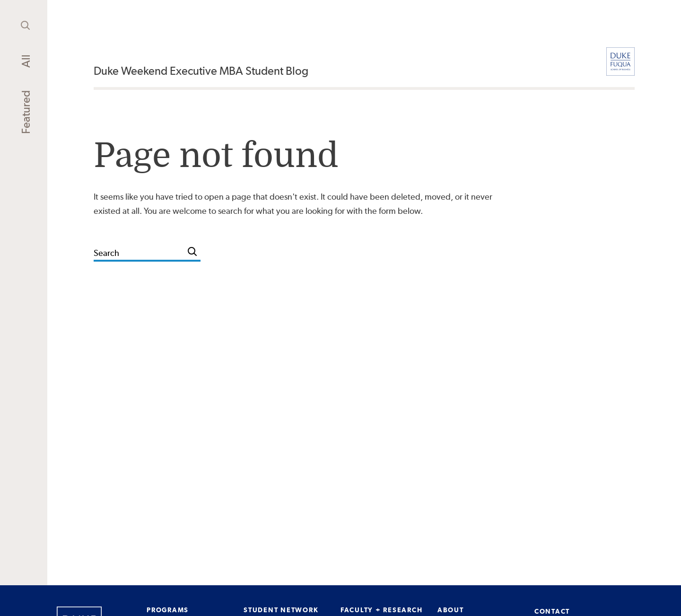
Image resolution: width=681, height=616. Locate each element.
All (26, 61)
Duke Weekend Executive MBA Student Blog (201, 71)
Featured (26, 112)
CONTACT (552, 611)
